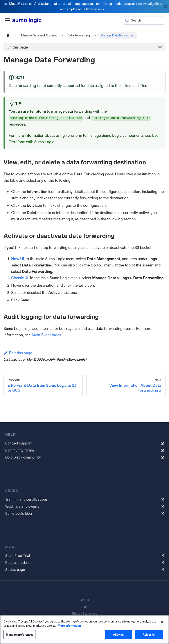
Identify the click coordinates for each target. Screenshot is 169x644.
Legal (84, 607)
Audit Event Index (46, 335)
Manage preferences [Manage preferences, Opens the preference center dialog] (20, 635)
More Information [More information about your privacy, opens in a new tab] (69, 626)
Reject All (149, 635)
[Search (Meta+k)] (144, 20)
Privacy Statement (84, 614)
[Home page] (8, 36)
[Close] (166, 7)
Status (84, 600)
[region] (84, 630)
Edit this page (18, 353)
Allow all (119, 635)
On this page (17, 47)
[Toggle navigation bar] (7, 20)
